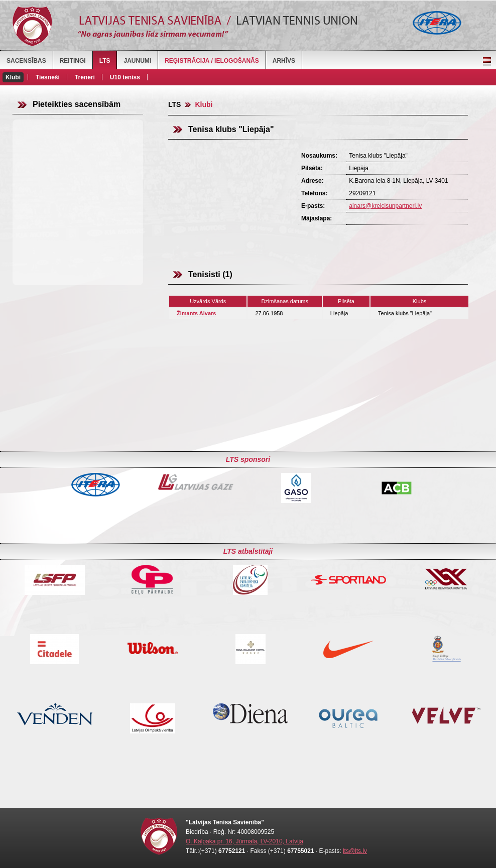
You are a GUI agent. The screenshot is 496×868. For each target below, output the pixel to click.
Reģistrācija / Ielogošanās (212, 61)
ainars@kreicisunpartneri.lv (385, 206)
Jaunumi (137, 61)
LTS (105, 61)
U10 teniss (125, 77)
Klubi (13, 77)
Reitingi (73, 61)
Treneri (85, 77)
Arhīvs (284, 61)
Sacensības (26, 61)
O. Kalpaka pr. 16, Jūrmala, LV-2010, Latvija (244, 841)
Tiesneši (48, 77)
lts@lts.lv (355, 851)
